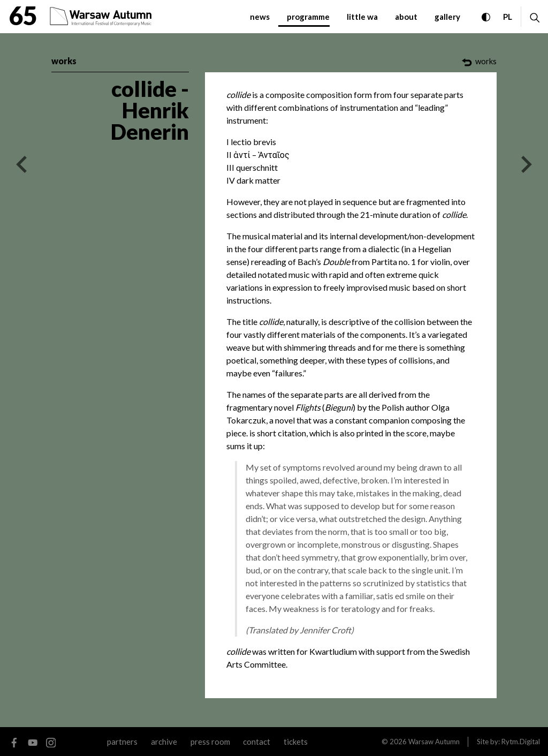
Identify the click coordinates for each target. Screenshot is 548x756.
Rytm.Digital (521, 742)
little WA (362, 17)
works (64, 61)
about (406, 17)
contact (257, 742)
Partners (122, 742)
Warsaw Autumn (434, 742)
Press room (210, 742)
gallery (447, 17)
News (260, 17)
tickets (296, 742)
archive (164, 742)
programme (308, 17)
